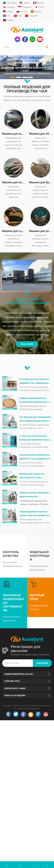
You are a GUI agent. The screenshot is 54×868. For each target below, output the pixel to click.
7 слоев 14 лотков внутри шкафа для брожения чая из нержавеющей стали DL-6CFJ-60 (35, 438)
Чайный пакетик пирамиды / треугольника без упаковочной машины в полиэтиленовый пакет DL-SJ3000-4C (34, 495)
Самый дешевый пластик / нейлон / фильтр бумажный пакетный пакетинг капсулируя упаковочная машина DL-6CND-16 (34, 514)
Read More (27, 344)
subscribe (42, 663)
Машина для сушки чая (14, 231)
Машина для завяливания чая (14, 134)
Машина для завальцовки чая (14, 182)
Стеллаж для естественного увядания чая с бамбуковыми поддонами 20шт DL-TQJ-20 (35, 381)
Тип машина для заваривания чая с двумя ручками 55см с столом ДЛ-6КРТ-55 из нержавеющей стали (35, 419)
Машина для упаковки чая (41, 231)
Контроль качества (11, 554)
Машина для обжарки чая (41, 134)
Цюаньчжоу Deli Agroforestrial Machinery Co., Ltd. (27, 68)
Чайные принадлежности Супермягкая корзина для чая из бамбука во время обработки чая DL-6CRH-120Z (35, 400)
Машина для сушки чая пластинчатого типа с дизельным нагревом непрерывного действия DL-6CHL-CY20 (35, 476)
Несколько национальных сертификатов (13, 603)
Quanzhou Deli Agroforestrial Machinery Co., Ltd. (27, 303)
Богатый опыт (37, 597)
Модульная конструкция (40, 556)
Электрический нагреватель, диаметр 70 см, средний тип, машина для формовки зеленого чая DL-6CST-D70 (35, 457)
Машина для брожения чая (41, 182)
